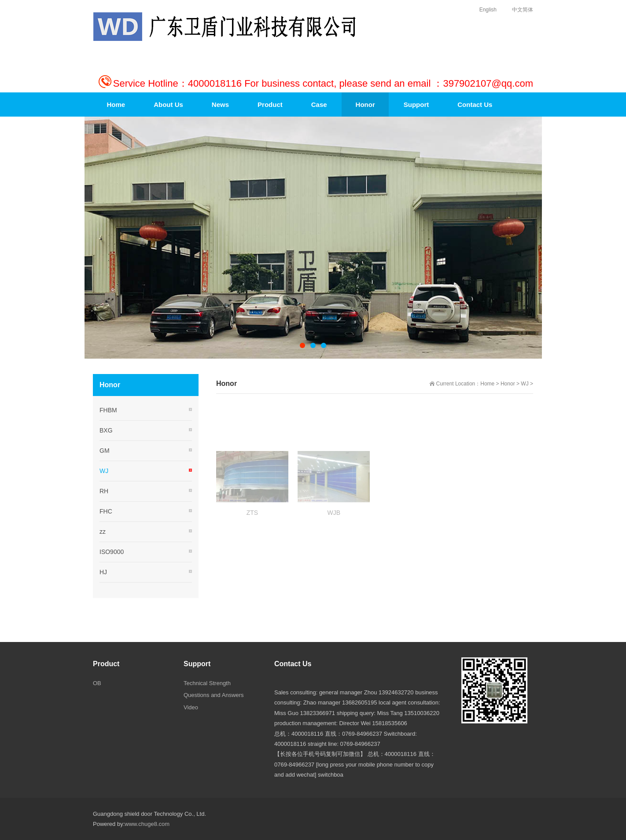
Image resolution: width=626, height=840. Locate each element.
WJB (334, 535)
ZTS (252, 535)
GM (105, 451)
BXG (106, 430)
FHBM (108, 410)
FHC (106, 511)
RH (104, 491)
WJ (525, 384)
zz (103, 532)
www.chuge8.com (147, 824)
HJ (103, 572)
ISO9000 (112, 552)
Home (487, 384)
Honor (508, 384)
